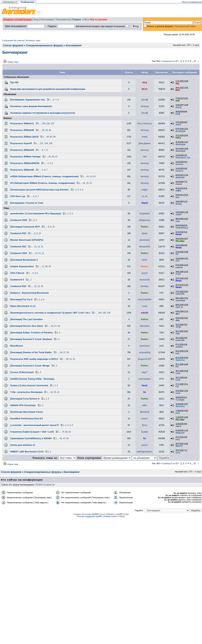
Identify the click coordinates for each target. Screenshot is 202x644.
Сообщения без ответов (13, 41)
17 (195, 61)
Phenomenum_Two (183, 158)
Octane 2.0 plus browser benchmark (29, 385)
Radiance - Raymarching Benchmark (29, 293)
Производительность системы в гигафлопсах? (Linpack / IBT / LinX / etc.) (50, 313)
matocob (179, 184)
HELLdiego (180, 241)
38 (68, 352)
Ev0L (177, 353)
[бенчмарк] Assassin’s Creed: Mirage (30, 366)
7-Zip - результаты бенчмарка (26, 392)
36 (61, 352)
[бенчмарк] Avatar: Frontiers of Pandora (31, 333)
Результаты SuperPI (21, 143)
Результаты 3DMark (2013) (24, 137)
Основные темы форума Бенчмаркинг (31, 106)
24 (39, 286)
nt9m (145, 405)
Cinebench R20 (18, 233)
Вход (36, 19)
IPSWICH (40, 485)
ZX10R (178, 274)
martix (145, 137)
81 (70, 432)
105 (44, 124)
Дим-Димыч (145, 143)
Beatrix (145, 266)
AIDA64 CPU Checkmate (23, 405)
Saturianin (145, 326)
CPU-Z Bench (17, 273)
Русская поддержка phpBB (89, 516)
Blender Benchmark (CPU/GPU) (27, 240)
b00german (145, 220)
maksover (179, 267)
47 (64, 438)
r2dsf (177, 101)
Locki (145, 306)
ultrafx (178, 320)
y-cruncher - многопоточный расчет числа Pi (35, 425)
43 (94, 176)
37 (64, 352)
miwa (177, 221)
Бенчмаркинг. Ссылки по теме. (27, 203)
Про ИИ (14, 82)
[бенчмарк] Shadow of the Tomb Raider (31, 352)
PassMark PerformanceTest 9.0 (27, 419)
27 (43, 266)
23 (35, 286)
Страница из (170, 61)
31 (71, 359)
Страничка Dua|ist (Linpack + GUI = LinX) (32, 432)
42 (91, 176)
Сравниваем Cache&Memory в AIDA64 (31, 438)
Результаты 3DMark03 (22, 150)
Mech (145, 89)
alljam (178, 314)
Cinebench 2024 (19, 253)
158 (46, 143)
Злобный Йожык (182, 228)
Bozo (177, 197)
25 (42, 286)
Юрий (145, 203)
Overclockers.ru (10, 2)
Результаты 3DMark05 (22, 170)
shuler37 (179, 215)
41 (88, 176)
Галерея (76, 19)
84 (48, 137)
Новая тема (13, 62)
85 (51, 137)
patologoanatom (145, 452)
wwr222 (178, 125)
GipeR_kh (179, 307)
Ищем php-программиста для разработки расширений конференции (48, 89)
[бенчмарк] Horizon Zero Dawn (27, 326)
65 (50, 157)
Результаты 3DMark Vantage (25, 157)
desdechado (180, 177)
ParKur (178, 138)
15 (87, 183)
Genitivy (145, 286)
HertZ (145, 385)
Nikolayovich (180, 433)
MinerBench (17, 346)
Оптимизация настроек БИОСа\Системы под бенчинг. (40, 190)
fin (144, 392)
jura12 (145, 273)
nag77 (145, 372)
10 (54, 227)
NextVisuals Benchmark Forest (27, 412)
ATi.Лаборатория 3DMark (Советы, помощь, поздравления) (42, 183)
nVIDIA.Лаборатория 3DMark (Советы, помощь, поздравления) (44, 176)
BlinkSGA (145, 412)
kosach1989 (180, 294)
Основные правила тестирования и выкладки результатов (43, 113)
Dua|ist (145, 432)
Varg (145, 82)
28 (43, 130)
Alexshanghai (180, 131)
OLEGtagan (180, 400)
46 (61, 438)
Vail (145, 157)
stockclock (145, 240)
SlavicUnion (180, 360)
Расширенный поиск (185, 26)
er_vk (145, 196)
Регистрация (47, 19)
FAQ (86, 19)
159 (50, 143)
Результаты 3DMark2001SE (25, 163)
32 (74, 359)
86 (54, 137)
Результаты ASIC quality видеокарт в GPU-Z (34, 359)
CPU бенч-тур (18, 196)
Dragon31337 (145, 359)
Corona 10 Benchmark (22, 372)
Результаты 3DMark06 (22, 130)
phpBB (95, 514)
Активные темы (33, 41)
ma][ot (145, 190)
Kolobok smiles (110, 516)
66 (53, 157)
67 (57, 157)
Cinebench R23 (18, 247)
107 (53, 124)
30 (50, 130)
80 (66, 432)
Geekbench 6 (17, 280)
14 (84, 183)
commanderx (145, 379)
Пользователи (63, 19)
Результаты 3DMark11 (22, 123)
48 (67, 438)
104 (100, 313)
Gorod (178, 373)
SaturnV (178, 426)
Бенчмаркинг (74, 45)
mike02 (145, 313)
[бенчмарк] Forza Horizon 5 (25, 399)
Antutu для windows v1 (23, 445)
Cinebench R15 (18, 286)
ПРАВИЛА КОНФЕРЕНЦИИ (17, 19)
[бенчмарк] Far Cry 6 (21, 299)
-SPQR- (178, 327)
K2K (177, 387)
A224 (145, 260)
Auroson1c (179, 164)
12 (43, 253)
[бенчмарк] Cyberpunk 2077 (25, 227)
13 (35, 247)
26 (52, 326)
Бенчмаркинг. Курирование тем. (28, 100)
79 (63, 432)
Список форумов (13, 45)
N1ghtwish (144, 213)
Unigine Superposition (22, 266)
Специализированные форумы (45, 45)
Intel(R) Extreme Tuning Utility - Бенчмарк (32, 379)
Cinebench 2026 (19, 220)
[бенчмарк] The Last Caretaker (27, 319)
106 (48, 124)
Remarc (179, 234)
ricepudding (145, 352)
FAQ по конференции (192, 2)
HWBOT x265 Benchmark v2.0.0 (27, 452)
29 (46, 130)
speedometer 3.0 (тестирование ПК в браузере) (36, 213)
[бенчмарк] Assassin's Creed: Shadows (31, 339)
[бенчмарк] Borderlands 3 (24, 260)
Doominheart (180, 301)
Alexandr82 (145, 247)
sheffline (178, 191)
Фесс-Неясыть (145, 123)
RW (177, 254)
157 (42, 143)
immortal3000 (145, 299)
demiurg (145, 106)
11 (39, 253)
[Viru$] (145, 100)
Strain (145, 233)
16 (91, 183)
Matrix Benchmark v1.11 (23, 306)
